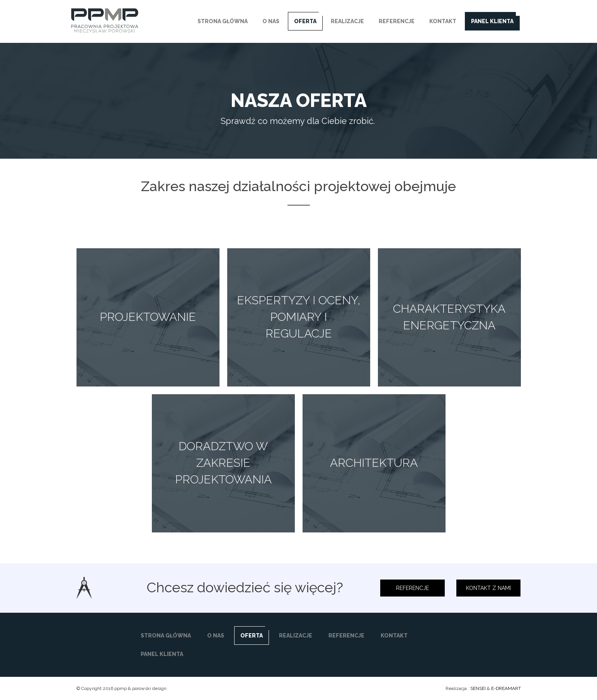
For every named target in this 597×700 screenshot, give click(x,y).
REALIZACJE (347, 21)
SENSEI (478, 688)
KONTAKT (443, 21)
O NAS (271, 21)
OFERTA (305, 21)
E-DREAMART (506, 688)
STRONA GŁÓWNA (223, 21)
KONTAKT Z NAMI (488, 588)
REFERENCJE (397, 21)
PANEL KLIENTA (492, 21)
